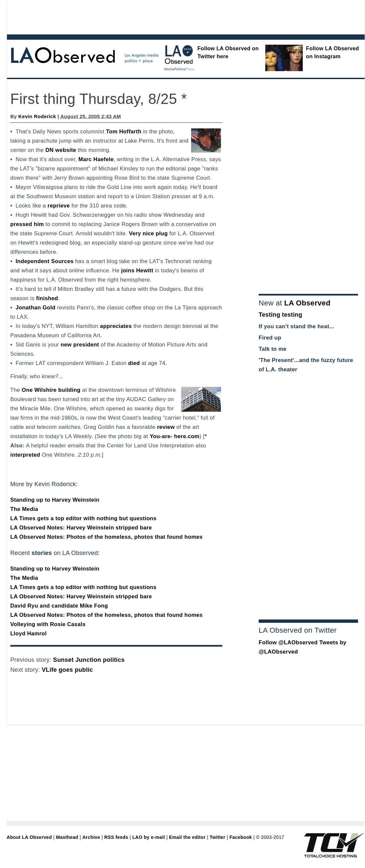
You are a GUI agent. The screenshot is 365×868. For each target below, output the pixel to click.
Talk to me (273, 349)
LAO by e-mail (148, 837)
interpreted (25, 455)
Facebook (241, 837)
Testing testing (281, 315)
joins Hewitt (137, 271)
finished (47, 298)
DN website (61, 150)
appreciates (116, 326)
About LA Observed (29, 837)
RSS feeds (116, 837)
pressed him (27, 224)
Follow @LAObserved (288, 642)
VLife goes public (67, 670)
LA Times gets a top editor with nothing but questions (83, 518)
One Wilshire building (51, 390)
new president (80, 345)
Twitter (217, 837)
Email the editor (187, 837)
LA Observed (307, 303)
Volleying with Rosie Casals (48, 624)
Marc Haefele (96, 159)
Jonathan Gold (35, 308)
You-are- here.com (175, 436)
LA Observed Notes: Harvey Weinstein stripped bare (81, 528)
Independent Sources (45, 261)
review (166, 427)
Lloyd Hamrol (28, 634)
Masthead (67, 837)
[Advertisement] (168, 17)
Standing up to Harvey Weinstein (55, 500)
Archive (91, 837)
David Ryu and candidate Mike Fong (59, 606)
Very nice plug (148, 233)
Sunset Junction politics (89, 660)
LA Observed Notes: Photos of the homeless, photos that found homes (106, 537)
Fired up (270, 338)
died (134, 363)
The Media (24, 509)
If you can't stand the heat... (296, 326)
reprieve (59, 206)
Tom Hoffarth (124, 132)
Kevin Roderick (37, 116)
